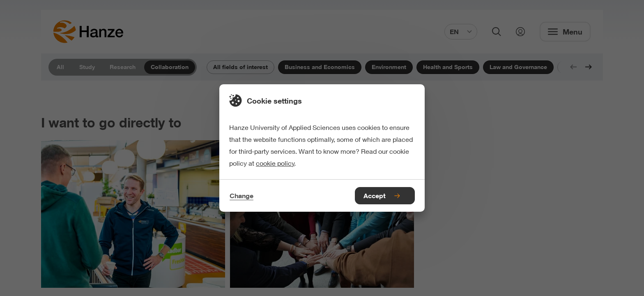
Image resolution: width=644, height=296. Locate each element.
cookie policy (275, 163)
